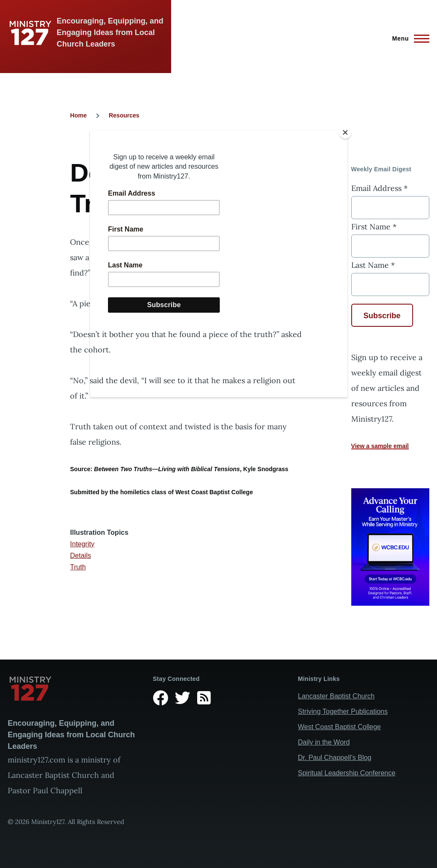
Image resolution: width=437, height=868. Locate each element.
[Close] (345, 132)
